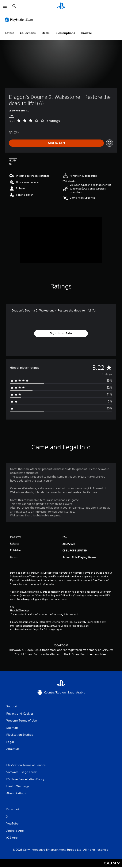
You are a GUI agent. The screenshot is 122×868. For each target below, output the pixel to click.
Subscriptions (65, 33)
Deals (46, 33)
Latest (9, 33)
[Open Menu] (5, 6)
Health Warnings (20, 611)
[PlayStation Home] (61, 6)
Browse (87, 33)
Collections (28, 33)
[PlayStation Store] (20, 19)
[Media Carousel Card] (61, 240)
